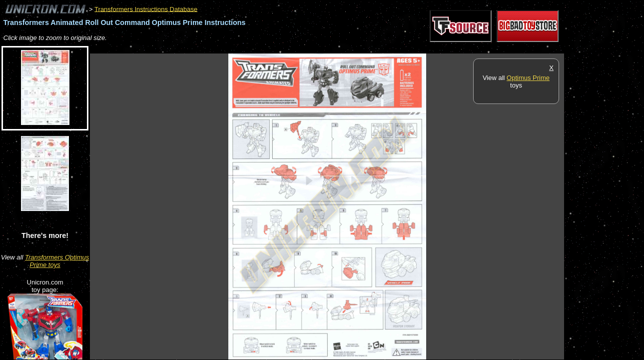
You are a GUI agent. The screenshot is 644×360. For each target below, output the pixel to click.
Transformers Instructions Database (146, 9)
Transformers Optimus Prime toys (57, 261)
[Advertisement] (272, 48)
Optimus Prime (528, 78)
